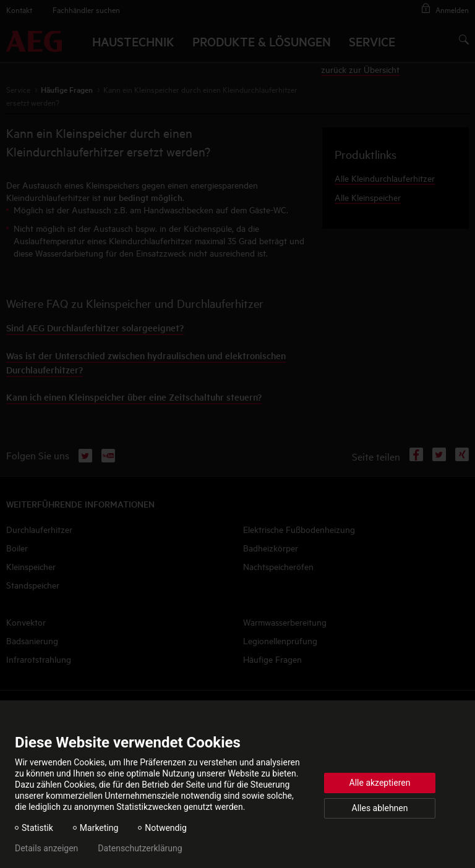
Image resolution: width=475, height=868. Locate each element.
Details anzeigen (46, 848)
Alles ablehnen (380, 808)
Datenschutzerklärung (140, 848)
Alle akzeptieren (380, 783)
